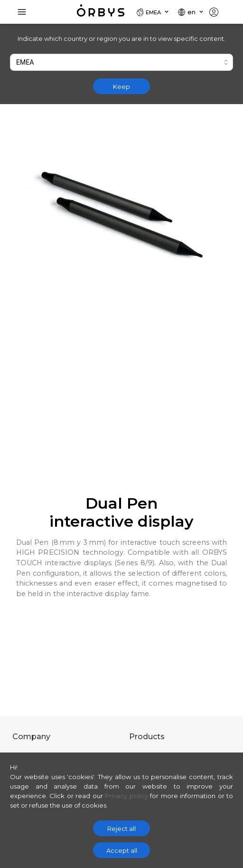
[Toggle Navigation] (22, 12)
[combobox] (121, 62)
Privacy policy (126, 796)
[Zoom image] (122, 216)
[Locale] (153, 12)
